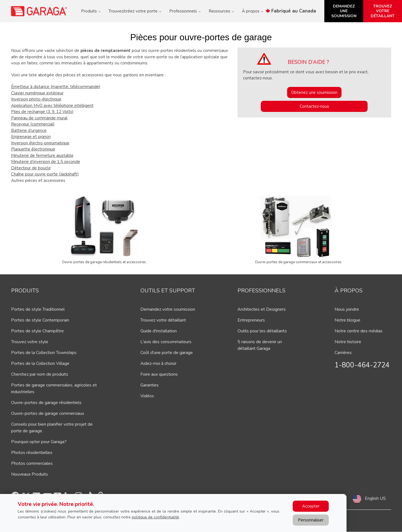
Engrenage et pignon (31, 137)
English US (375, 498)
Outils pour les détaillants (262, 331)
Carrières (343, 353)
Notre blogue (347, 320)
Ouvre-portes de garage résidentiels (46, 403)
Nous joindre (347, 309)
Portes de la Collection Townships (44, 353)
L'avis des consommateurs (166, 342)
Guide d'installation (159, 331)
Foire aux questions (159, 374)
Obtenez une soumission (314, 92)
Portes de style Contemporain (40, 320)
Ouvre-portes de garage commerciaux (48, 413)
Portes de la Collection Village (40, 363)
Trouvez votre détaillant (163, 320)
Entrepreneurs (251, 320)
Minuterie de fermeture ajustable (42, 155)
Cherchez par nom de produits (40, 374)
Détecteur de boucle (31, 168)
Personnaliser (311, 520)
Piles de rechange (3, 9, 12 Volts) (42, 112)
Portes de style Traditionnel (38, 309)
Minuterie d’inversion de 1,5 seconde (46, 162)
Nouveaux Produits (30, 474)
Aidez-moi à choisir (158, 363)
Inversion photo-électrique (36, 99)
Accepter (311, 506)
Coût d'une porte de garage (167, 353)
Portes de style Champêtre (37, 331)
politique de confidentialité (155, 517)
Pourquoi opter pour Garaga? (39, 442)
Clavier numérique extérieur (37, 93)
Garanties (150, 385)
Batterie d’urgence (29, 131)
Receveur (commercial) (33, 124)
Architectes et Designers (262, 309)
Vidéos (147, 396)
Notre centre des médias (359, 331)
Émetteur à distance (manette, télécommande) (56, 87)
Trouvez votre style (30, 342)
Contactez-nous (314, 106)
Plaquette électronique (33, 149)
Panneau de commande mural (39, 118)
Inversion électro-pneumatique (40, 143)
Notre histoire (348, 342)
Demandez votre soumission (168, 309)
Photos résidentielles (32, 453)
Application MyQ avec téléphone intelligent (52, 106)
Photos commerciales (32, 463)
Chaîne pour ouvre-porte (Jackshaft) (45, 174)
